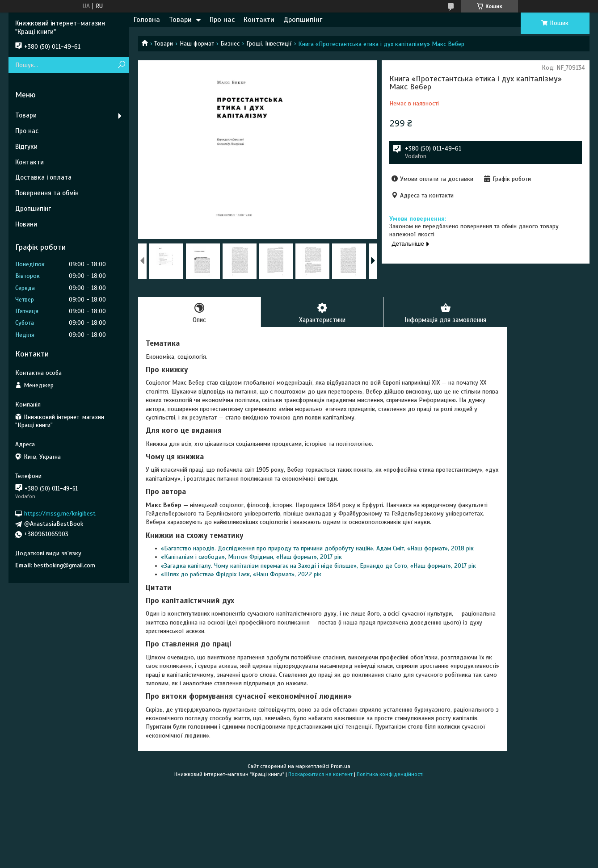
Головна (147, 20)
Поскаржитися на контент (320, 775)
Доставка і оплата (43, 177)
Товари (180, 20)
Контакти (259, 20)
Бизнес (230, 44)
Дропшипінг (303, 20)
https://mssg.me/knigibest (60, 514)
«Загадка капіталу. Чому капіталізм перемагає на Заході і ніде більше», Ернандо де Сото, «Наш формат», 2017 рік (318, 566)
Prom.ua (341, 767)
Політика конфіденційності (390, 775)
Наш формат (197, 44)
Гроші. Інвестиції (269, 44)
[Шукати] (121, 65)
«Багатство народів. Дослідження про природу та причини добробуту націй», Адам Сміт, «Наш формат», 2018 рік (317, 549)
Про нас (222, 20)
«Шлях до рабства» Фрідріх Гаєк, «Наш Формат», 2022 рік (241, 575)
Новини (26, 224)
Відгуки (26, 147)
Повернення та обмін (47, 193)
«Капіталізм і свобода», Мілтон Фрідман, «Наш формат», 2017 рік (251, 557)
